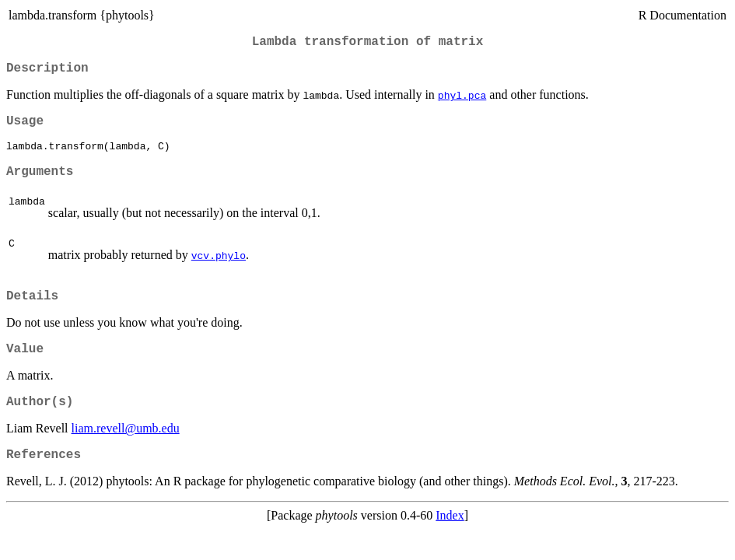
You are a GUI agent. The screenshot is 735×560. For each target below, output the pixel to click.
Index (450, 542)
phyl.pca (462, 101)
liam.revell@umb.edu (126, 452)
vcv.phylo (219, 270)
